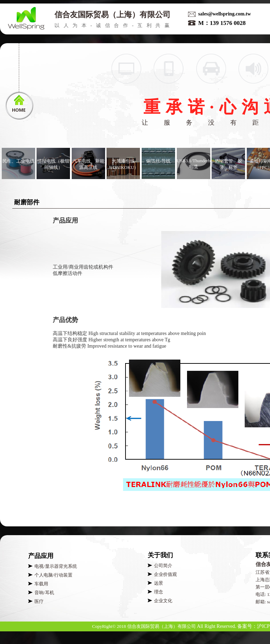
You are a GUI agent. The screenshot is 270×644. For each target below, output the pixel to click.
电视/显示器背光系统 (56, 566)
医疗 (39, 601)
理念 (159, 592)
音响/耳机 (44, 593)
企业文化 (163, 601)
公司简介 (163, 566)
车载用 (41, 584)
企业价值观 (165, 574)
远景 (159, 583)
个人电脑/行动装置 (53, 575)
